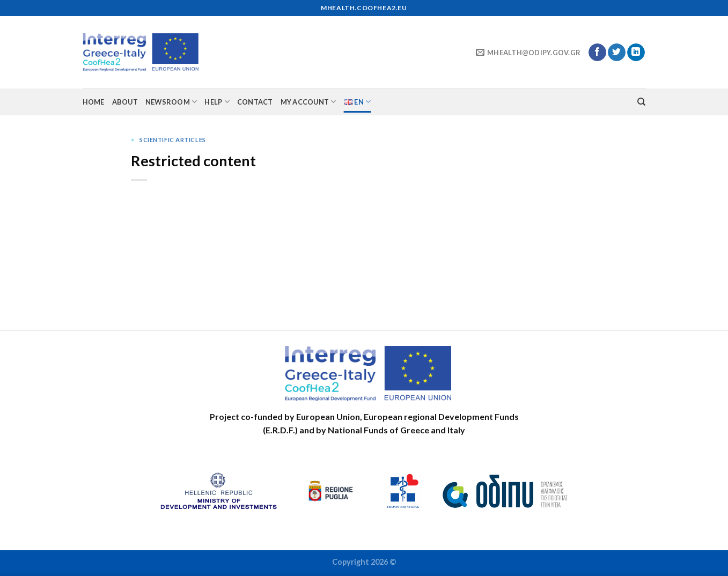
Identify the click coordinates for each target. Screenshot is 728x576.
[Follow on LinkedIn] (636, 53)
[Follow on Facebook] (597, 53)
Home (94, 102)
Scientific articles (173, 140)
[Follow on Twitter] (617, 53)
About (125, 102)
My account (308, 102)
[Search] (641, 102)
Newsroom (171, 102)
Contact (255, 102)
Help (217, 102)
